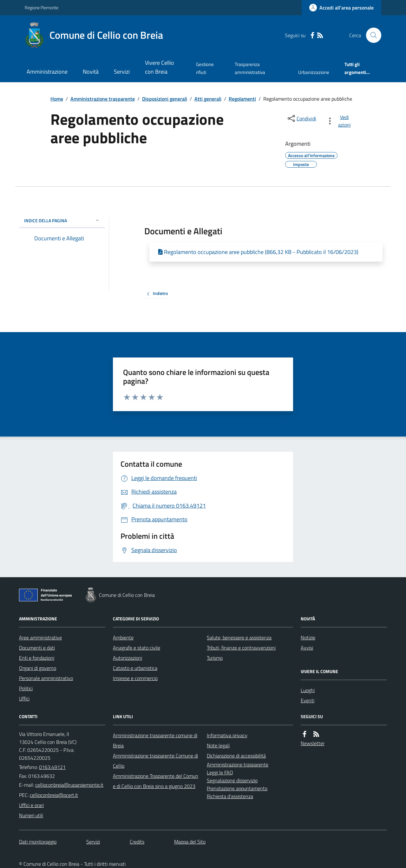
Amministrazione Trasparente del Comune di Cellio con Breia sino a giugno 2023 (156, 781)
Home (57, 99)
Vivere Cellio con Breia (160, 67)
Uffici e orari (31, 805)
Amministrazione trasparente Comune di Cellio (155, 761)
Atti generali (208, 99)
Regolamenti (242, 99)
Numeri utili (31, 815)
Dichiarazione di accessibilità (236, 756)
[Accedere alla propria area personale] (341, 8)
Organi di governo (38, 668)
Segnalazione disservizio (232, 780)
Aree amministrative (40, 638)
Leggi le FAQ (220, 772)
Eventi (308, 700)
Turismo (215, 658)
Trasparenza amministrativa (250, 68)
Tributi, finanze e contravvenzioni (241, 648)
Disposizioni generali (165, 99)
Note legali (218, 745)
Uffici (24, 698)
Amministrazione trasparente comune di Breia (155, 740)
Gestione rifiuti (205, 68)
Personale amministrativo (46, 678)
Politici (26, 688)
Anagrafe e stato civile (137, 648)
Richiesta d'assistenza (230, 796)
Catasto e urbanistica (135, 668)
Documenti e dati (37, 648)
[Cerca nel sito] (371, 35)
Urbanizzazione (314, 72)
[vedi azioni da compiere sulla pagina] (340, 121)
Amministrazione (47, 72)
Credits (137, 842)
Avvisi (307, 648)
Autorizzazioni (128, 658)
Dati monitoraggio (38, 842)
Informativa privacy (227, 735)
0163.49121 (52, 767)
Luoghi (308, 690)
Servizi (122, 72)
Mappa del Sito (190, 842)
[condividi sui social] (301, 118)
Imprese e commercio (135, 678)
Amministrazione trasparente (103, 99)
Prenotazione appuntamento (237, 788)
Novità (91, 72)
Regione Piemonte (42, 7)
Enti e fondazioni (37, 658)
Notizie (308, 638)
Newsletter (313, 743)
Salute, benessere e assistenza (239, 638)
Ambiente (123, 638)
